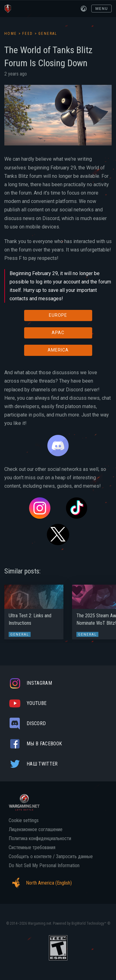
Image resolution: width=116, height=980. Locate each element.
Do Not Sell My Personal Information (44, 866)
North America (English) (40, 883)
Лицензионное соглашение (36, 830)
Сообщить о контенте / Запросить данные (51, 857)
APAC (58, 333)
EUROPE (58, 315)
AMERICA (58, 350)
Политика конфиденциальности (40, 839)
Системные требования (32, 848)
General (48, 34)
